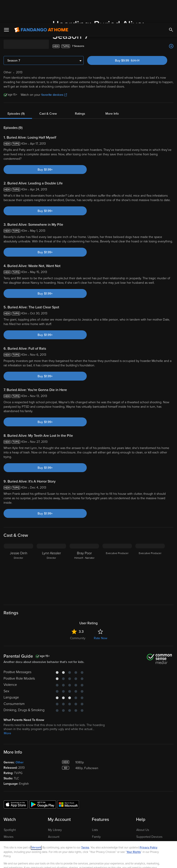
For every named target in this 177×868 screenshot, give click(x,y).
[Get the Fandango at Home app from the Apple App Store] (16, 774)
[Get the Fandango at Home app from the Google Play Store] (43, 774)
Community (78, 608)
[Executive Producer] (117, 541)
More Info (112, 84)
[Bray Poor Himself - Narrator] (84, 541)
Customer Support (149, 814)
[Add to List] (171, 16)
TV (6, 814)
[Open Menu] (6, 7)
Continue (78, 861)
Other (20, 732)
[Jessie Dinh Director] (18, 541)
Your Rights (134, 829)
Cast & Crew (48, 84)
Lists (95, 800)
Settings (53, 814)
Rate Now (101, 608)
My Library (55, 800)
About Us (143, 800)
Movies (9, 807)
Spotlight (10, 800)
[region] (88, 843)
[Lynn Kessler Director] (51, 541)
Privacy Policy (149, 824)
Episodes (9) (16, 84)
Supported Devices (149, 807)
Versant (36, 824)
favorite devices (54, 65)
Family (96, 807)
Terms (85, 824)
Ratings (80, 84)
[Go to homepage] (41, 7)
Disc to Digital (101, 814)
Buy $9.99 (135, 31)
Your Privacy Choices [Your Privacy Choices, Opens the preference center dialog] (45, 861)
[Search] (171, 7)
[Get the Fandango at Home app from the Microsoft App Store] (68, 774)
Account (54, 807)
